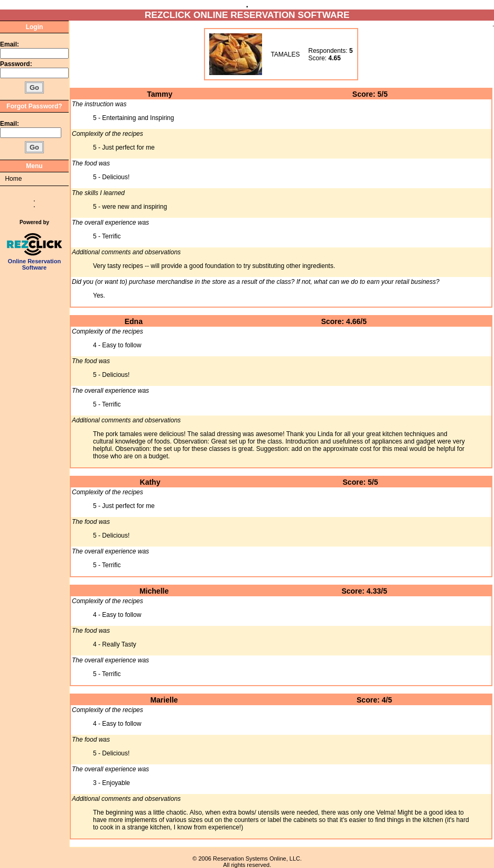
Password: (17, 64)
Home (13, 179)
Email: (10, 44)
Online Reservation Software (35, 262)
